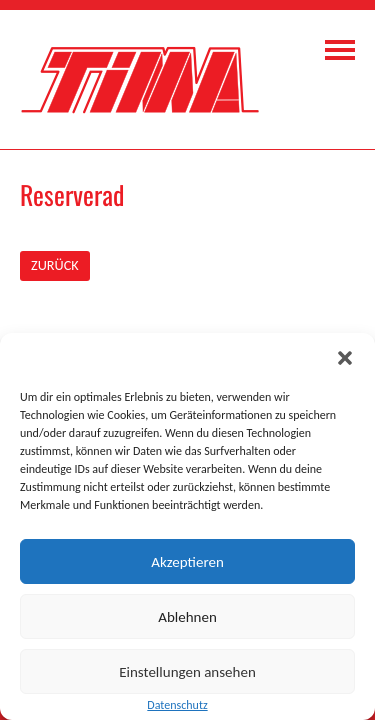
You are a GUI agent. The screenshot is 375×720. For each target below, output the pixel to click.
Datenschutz (177, 705)
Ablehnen (187, 617)
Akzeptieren (187, 562)
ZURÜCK (55, 265)
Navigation (340, 50)
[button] (345, 358)
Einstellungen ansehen (187, 672)
